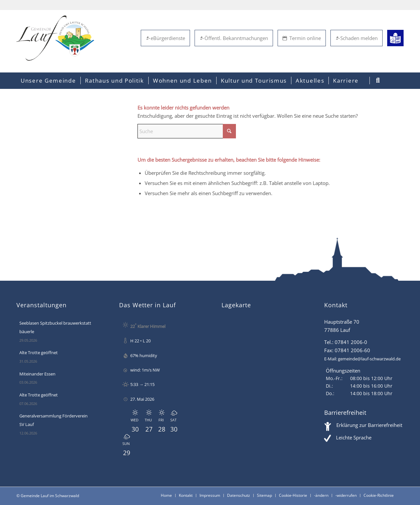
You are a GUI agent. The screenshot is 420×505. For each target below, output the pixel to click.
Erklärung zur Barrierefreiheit (369, 425)
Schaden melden (357, 38)
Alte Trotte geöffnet (39, 353)
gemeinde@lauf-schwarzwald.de (369, 359)
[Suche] (187, 131)
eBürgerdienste (165, 38)
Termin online (302, 38)
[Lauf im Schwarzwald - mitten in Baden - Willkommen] (55, 38)
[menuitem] (48, 81)
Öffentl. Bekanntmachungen (234, 38)
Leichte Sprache (354, 437)
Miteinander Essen (37, 374)
